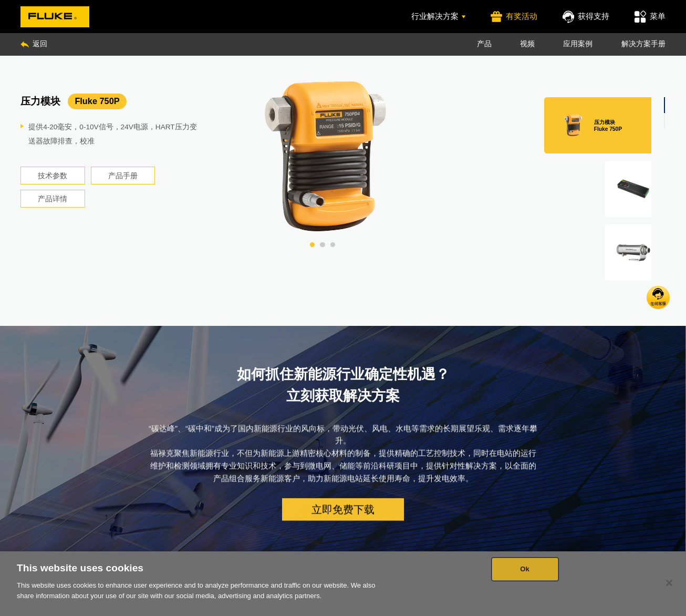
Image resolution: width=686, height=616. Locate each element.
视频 (527, 44)
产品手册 (123, 176)
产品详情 (53, 199)
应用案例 (578, 44)
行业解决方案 (439, 16)
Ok (525, 569)
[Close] (669, 583)
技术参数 (53, 176)
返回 (34, 44)
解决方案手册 (643, 44)
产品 (484, 44)
